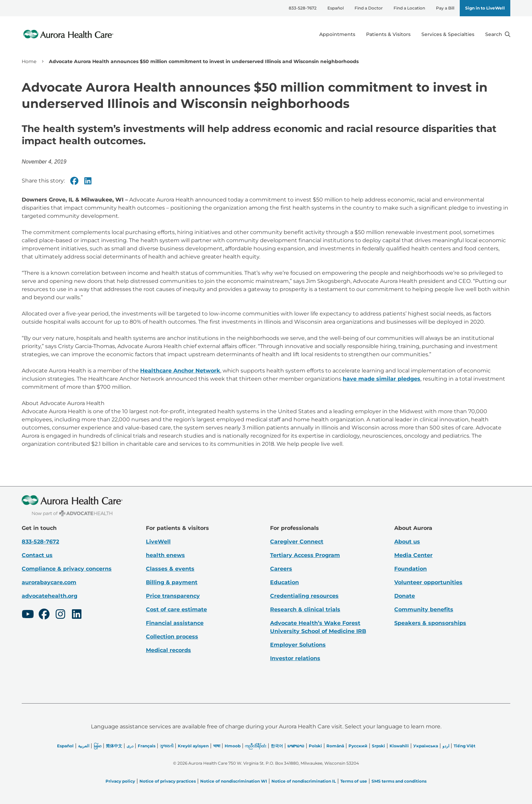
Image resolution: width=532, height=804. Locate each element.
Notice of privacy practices (168, 781)
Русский (358, 746)
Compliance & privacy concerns (67, 569)
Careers (281, 569)
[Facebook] (74, 181)
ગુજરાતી (167, 746)
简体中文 (114, 746)
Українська (426, 746)
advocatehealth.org (50, 596)
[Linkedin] (88, 181)
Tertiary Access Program (305, 555)
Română (335, 746)
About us (407, 542)
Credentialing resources (304, 596)
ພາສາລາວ (296, 746)
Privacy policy (120, 781)
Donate (405, 596)
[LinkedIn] (77, 615)
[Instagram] (60, 615)
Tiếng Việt (464, 746)
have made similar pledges (382, 379)
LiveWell (158, 542)
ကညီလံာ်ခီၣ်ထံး (256, 746)
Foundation (411, 569)
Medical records (168, 650)
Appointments (337, 34)
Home (29, 61)
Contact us (37, 555)
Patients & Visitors (388, 34)
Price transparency (173, 596)
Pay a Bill (445, 8)
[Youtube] (28, 615)
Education (284, 582)
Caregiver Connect (297, 542)
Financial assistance (175, 623)
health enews (165, 555)
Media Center (413, 555)
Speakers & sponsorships (430, 623)
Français (147, 746)
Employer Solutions (298, 645)
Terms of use (354, 781)
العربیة (84, 746)
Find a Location (409, 8)
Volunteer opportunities (428, 582)
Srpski (378, 746)
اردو (446, 746)
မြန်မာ (98, 746)
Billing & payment (172, 582)
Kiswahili (399, 746)
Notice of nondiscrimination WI (234, 781)
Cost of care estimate (176, 609)
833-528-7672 (303, 8)
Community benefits (424, 609)
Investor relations (295, 658)
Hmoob (233, 746)
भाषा (217, 746)
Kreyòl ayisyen (193, 746)
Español (336, 8)
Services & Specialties (448, 34)
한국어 (277, 746)
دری (130, 746)
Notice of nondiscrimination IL (304, 781)
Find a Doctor (369, 8)
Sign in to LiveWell (485, 8)
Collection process (172, 637)
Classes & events (170, 569)
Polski (315, 746)
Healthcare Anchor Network (180, 371)
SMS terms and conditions (399, 781)
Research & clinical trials (305, 609)
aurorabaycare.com (49, 582)
